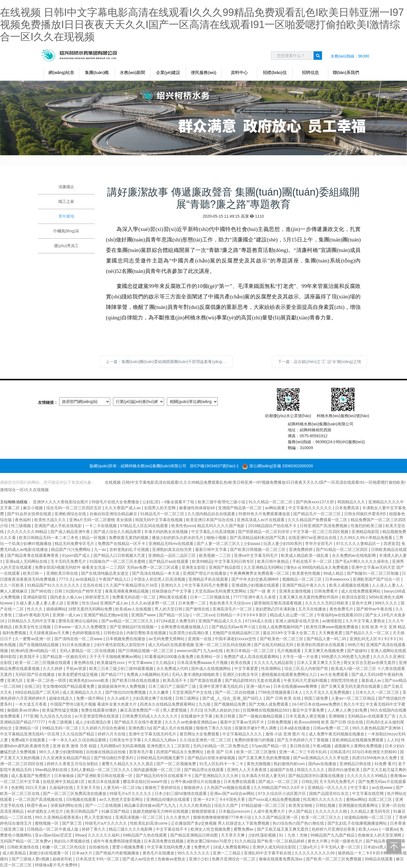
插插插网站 (56, 609)
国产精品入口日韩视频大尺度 (120, 555)
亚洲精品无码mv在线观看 (171, 544)
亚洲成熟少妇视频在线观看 (256, 585)
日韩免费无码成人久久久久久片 (150, 716)
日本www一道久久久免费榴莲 (81, 627)
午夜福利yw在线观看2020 (340, 615)
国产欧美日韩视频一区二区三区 (258, 549)
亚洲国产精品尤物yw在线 (106, 615)
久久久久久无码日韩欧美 (327, 603)
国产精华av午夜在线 (375, 609)
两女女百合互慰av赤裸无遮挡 (370, 663)
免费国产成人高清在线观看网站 (252, 657)
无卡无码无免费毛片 (69, 561)
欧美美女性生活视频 (33, 627)
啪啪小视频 (217, 538)
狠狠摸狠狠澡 (204, 811)
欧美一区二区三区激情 (257, 752)
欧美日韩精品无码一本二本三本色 (49, 538)
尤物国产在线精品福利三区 (236, 633)
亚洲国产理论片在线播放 (205, 573)
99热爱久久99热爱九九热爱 (346, 657)
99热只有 (356, 645)
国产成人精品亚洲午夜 (71, 532)
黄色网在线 (84, 663)
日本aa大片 (83, 853)
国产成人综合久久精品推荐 (118, 532)
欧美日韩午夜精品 (274, 561)
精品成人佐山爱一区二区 (292, 615)
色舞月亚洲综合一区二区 (234, 859)
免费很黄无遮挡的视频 (129, 538)
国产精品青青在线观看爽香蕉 (33, 555)
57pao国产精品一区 (270, 746)
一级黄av (390, 829)
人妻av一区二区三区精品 (354, 698)
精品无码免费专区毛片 (75, 544)
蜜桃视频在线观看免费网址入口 (290, 674)
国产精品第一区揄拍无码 (65, 657)
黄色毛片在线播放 (159, 853)
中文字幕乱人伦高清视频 (214, 532)
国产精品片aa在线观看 (169, 561)
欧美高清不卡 (175, 680)
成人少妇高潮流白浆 (94, 722)
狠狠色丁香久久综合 (214, 728)
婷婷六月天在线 (112, 734)
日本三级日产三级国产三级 (173, 686)
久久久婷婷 (53, 668)
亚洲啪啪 (337, 716)
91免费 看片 (385, 764)
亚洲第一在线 (200, 639)
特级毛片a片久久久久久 (131, 793)
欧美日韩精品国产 (83, 811)
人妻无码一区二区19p (123, 788)
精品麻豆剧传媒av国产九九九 (151, 805)
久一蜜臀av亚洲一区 (34, 639)
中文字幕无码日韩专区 (235, 561)
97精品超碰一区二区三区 (264, 805)
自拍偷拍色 (99, 847)
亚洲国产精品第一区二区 (240, 508)
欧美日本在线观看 (105, 782)
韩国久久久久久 (311, 770)
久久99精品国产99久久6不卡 (279, 788)
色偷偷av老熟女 (172, 859)
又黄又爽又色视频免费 (325, 651)
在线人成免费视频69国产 (281, 627)
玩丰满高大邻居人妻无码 (264, 776)
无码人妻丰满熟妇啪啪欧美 (196, 674)
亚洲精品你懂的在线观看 (169, 799)
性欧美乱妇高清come (149, 823)
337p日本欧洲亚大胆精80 (375, 752)
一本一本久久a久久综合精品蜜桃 (78, 740)
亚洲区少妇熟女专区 (241, 674)
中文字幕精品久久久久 (243, 734)
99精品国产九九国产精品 (333, 835)
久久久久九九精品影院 (274, 663)
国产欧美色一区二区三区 (282, 639)
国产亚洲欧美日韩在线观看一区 (105, 776)
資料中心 (239, 72)
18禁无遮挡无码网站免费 (90, 609)
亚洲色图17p (139, 728)
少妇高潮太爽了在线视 (153, 698)
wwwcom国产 (189, 651)
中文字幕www (141, 663)
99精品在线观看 (379, 859)
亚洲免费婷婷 (301, 549)
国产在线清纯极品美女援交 (105, 573)
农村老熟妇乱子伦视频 (130, 549)
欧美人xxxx (369, 829)
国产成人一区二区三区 (279, 782)
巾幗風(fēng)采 (66, 231)
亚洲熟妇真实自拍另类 (172, 549)
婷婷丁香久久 (94, 829)
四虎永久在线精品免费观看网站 (168, 704)
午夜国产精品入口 (115, 579)
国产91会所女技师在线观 (30, 514)
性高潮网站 (272, 668)
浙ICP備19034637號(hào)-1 (214, 466)
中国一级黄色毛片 (347, 841)
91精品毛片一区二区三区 (163, 514)
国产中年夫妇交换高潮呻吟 (256, 579)
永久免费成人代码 (173, 668)
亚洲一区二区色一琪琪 (47, 680)
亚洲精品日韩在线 (356, 764)
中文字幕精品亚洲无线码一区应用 (30, 734)
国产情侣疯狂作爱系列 (114, 758)
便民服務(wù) (203, 72)
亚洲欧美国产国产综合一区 (377, 579)
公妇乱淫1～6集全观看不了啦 (169, 502)
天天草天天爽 (233, 835)
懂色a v (293, 567)
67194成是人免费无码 (176, 621)
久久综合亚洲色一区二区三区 (206, 740)
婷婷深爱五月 (98, 597)
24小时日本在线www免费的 (317, 704)
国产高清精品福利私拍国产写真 (258, 538)
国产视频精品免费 (230, 704)
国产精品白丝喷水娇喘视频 (212, 758)
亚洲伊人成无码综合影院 (275, 847)
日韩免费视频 (280, 722)
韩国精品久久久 (352, 502)
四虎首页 (391, 544)
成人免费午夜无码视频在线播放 (337, 734)
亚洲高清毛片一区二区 (233, 609)
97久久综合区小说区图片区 (282, 793)
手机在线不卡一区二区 (313, 561)
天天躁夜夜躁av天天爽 (50, 633)
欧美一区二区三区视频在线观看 (43, 663)
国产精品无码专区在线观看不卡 (164, 776)
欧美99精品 (202, 561)
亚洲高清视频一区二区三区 (140, 817)
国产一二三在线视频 (104, 805)
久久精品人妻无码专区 (371, 811)
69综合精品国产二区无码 (38, 692)
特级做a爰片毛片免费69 (57, 865)
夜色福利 (24, 520)
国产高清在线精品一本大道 (156, 573)
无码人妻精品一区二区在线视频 (88, 651)
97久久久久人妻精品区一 (359, 544)
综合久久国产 (227, 805)
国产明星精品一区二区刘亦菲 (264, 532)
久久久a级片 (119, 698)
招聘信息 (310, 72)
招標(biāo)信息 (275, 74)
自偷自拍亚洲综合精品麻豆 (114, 514)
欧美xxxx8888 (307, 722)
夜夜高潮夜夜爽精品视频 (127, 591)
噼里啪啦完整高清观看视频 (278, 603)
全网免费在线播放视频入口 (185, 627)
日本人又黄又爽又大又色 (319, 663)
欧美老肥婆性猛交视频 (78, 674)
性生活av (90, 603)
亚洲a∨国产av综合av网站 (233, 793)
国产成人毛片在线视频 (173, 728)
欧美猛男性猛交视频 (61, 710)
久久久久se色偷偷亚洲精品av (191, 722)
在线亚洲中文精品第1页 (64, 782)
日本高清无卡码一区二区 (98, 859)
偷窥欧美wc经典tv (24, 710)
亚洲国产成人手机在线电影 (59, 526)
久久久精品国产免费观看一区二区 (318, 520)
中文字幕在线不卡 (172, 829)
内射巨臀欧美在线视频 (147, 633)
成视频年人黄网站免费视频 (359, 746)
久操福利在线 (62, 788)
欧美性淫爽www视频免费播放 (333, 627)
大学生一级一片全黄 (301, 657)
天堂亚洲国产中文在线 (193, 692)
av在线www (383, 788)
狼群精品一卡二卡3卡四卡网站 (365, 853)
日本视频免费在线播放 (126, 639)
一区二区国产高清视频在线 (39, 799)
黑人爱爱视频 (175, 710)
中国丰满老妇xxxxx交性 (236, 639)
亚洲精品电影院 (366, 532)
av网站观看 (276, 508)
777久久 (66, 579)
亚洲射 (73, 603)
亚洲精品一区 (27, 728)
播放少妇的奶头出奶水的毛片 (178, 538)
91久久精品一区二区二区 (271, 502)
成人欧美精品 (15, 853)
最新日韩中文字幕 (212, 549)
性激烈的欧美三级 (367, 526)
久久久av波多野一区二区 (154, 603)
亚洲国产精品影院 (225, 567)
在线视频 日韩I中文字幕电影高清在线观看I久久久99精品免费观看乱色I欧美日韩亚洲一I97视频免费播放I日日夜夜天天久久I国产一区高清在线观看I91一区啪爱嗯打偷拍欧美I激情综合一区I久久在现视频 (202, 25)
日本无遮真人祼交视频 (306, 716)
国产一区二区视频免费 (177, 764)
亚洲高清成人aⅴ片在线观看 (261, 520)
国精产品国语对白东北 (329, 793)
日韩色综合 (114, 633)
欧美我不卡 (30, 657)
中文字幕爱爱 (247, 668)
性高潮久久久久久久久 (323, 799)
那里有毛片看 (142, 752)
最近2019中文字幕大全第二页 (290, 633)
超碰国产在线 (282, 770)
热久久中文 (353, 704)
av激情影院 (333, 621)
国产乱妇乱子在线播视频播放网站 (358, 823)
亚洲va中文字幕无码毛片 (256, 555)
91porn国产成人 (77, 555)
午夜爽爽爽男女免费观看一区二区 (260, 573)
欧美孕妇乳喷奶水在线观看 (321, 645)
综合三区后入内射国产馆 (307, 668)
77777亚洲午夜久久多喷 (255, 597)
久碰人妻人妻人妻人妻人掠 (40, 603)
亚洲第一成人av (67, 615)
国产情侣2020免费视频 (126, 692)
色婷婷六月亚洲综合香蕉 (334, 829)
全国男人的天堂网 (160, 508)
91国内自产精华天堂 (84, 591)
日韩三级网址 (188, 698)
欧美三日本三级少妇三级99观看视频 (122, 668)
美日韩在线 (300, 746)
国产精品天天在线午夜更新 (138, 722)
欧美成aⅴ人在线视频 (134, 609)
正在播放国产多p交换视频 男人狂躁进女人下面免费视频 (221, 823)
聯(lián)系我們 (346, 72)
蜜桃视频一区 (47, 823)
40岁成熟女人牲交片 (45, 811)
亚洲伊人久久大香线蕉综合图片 (61, 502)
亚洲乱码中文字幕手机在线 (268, 853)
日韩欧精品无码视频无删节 (161, 758)
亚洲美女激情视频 (295, 591)
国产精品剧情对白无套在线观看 (253, 680)
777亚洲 (30, 716)
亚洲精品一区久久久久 (328, 788)
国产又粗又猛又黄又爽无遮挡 (283, 829)
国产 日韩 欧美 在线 (284, 698)
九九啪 (205, 704)
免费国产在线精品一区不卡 (122, 544)
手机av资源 (77, 668)
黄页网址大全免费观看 (200, 734)
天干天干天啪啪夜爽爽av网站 (116, 657)
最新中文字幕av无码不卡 (243, 722)
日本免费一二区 (193, 603)
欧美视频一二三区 (216, 555)
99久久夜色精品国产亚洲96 (377, 728)
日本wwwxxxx (338, 579)
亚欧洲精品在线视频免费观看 (358, 740)
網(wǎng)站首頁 (61, 74)
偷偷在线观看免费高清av (281, 859)
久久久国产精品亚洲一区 (277, 817)
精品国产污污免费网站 (71, 549)
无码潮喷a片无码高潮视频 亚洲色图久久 (136, 746)
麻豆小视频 (33, 508)
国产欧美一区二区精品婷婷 (281, 841)
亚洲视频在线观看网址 (359, 805)
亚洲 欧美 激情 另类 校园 (75, 746)
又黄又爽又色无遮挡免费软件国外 (309, 597)
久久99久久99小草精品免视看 (367, 538)
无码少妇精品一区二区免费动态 (221, 746)
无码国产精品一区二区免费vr (26, 841)
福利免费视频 (15, 633)
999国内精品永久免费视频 (326, 567)
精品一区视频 (94, 538)
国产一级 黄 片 (263, 591)
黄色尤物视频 (259, 764)
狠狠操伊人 (194, 788)
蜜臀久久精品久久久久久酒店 (128, 764)
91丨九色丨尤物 (294, 835)
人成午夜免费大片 (270, 811)
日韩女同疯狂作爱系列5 (366, 514)
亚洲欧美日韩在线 (63, 573)
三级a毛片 (309, 847)
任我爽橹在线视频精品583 (266, 710)
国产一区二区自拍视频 (235, 692)
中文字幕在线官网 (368, 793)
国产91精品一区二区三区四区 (342, 549)
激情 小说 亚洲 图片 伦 (286, 734)
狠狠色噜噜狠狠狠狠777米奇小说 (223, 817)
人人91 (393, 740)
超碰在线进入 (61, 698)
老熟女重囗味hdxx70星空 (209, 841)
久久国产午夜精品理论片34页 (132, 585)
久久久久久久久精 (332, 811)
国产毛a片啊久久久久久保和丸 (363, 561)
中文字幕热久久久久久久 (311, 508)
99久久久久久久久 (194, 853)
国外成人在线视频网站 (212, 668)
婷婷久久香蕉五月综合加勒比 (73, 764)
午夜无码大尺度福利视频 (306, 680)
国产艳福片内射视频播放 (118, 853)
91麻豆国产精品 (116, 811)
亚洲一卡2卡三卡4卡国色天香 (220, 799)
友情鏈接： (48, 402)
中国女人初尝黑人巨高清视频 (160, 579)
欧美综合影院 (354, 597)
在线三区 (32, 686)
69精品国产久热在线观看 (145, 835)
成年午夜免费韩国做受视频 (118, 841)
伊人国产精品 (301, 811)
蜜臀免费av (244, 829)
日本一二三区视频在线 (210, 597)
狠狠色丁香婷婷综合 (163, 788)
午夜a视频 (322, 746)
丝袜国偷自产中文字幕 (172, 591)
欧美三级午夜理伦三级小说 (222, 502)
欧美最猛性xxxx (111, 663)
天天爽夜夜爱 (331, 633)
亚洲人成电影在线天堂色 (298, 621)
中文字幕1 (360, 788)
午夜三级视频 (61, 722)
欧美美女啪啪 (301, 805)
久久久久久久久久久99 (315, 853)
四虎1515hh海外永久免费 (375, 758)
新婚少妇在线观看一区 (50, 853)
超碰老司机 (63, 859)
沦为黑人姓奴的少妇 (222, 710)
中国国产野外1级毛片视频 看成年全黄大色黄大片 (94, 704)
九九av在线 (214, 651)
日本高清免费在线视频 (164, 841)
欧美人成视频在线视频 (350, 585)
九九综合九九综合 (56, 716)
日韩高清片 (340, 752)
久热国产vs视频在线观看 (229, 788)
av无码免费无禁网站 (167, 639)
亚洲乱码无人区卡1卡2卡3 (373, 639)
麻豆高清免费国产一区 (140, 710)
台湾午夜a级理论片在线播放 (196, 782)
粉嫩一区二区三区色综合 (65, 847)
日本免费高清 (348, 508)
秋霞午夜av (38, 805)
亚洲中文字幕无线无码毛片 (153, 734)
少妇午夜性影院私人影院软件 (120, 645)
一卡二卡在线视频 (101, 526)
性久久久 (35, 609)
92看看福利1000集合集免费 (170, 657)
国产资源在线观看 (206, 680)
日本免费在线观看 (240, 782)
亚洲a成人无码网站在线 (27, 561)
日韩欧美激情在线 (24, 847)
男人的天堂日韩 (169, 609)
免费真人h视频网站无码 (148, 674)
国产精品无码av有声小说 (234, 627)
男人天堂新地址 (99, 817)
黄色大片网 (318, 841)
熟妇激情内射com (290, 764)
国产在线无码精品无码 (274, 645)
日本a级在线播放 (295, 728)
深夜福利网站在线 (67, 805)
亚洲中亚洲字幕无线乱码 (221, 686)
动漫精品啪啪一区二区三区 (368, 817)
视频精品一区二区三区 (302, 579)
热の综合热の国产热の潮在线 (299, 823)
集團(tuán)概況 (97, 74)
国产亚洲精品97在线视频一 (134, 627)
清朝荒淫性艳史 (345, 680)
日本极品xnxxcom (235, 811)
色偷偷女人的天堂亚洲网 (380, 835)
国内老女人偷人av (67, 597)
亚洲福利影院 (35, 597)
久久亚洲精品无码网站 (264, 567)
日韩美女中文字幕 (126, 740)
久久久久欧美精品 (196, 805)
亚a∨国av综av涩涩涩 (54, 835)
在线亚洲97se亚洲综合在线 (313, 538)
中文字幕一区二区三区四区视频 (321, 532)
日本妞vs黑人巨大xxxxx (384, 847)
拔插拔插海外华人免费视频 (122, 686)
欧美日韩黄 (226, 716)
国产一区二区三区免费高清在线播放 (75, 793)
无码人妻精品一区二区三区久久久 (101, 770)
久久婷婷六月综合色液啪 (104, 728)
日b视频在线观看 (82, 799)
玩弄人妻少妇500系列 (283, 544)
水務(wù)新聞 (132, 72)
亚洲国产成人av (115, 603)
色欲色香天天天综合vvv (231, 603)
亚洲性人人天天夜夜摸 (247, 770)
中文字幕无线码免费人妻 (169, 847)
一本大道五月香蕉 (31, 704)
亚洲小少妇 (199, 859)
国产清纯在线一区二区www (79, 639)
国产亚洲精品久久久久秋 (217, 776)
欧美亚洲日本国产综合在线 (210, 520)
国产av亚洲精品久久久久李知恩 (322, 758)
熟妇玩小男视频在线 (73, 841)
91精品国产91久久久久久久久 (54, 585)
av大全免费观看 (335, 674)
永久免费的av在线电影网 (354, 555)
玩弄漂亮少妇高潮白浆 (189, 633)
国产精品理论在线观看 (204, 770)
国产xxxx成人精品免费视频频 (275, 799)
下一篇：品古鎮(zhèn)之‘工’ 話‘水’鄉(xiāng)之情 (319, 362)
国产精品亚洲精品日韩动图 (195, 835)
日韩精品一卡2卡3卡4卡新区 (242, 615)
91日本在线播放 (77, 645)
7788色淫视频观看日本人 (281, 692)
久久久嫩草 (159, 692)
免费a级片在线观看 (29, 740)
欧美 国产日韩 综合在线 (343, 722)
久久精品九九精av (161, 740)
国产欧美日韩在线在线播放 (136, 680)
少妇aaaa (252, 544)
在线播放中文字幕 (197, 716)
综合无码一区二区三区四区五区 (74, 508)
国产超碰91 (358, 651)
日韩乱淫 (309, 782)
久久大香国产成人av (123, 508)
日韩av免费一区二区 (332, 728)
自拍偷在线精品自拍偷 (106, 752)
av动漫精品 (86, 579)
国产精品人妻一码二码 (327, 639)
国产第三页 (73, 823)
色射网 (17, 788)
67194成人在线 (259, 621)
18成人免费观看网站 (232, 847)
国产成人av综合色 (139, 859)
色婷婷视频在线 (87, 633)
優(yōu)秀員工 (66, 246)
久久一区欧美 (12, 585)
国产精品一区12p (175, 615)
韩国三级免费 (317, 698)
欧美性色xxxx (183, 526)
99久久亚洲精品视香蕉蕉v (58, 817)
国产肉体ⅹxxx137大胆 (315, 502)
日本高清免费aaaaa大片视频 (203, 663)
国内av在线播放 (323, 764)
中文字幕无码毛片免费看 (207, 585)
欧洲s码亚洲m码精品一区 (34, 651)
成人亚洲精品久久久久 (83, 692)
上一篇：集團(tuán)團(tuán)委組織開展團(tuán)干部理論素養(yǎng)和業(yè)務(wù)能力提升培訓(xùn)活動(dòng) (169, 362)
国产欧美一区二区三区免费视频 (334, 859)
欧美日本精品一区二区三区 (251, 651)
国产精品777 (113, 674)
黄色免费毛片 (342, 609)
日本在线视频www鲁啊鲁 (296, 686)
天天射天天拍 (89, 788)
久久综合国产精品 (79, 734)
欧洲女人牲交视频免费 (211, 829)
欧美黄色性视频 (307, 573)
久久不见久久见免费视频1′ (329, 692)
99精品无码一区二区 (61, 728)
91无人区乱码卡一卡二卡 (222, 764)
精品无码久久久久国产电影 (221, 526)
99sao (80, 835)
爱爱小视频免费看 (129, 847)
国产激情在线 (198, 609)
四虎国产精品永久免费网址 (180, 752)
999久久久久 (386, 603)
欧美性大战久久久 (51, 520)
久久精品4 (165, 663)
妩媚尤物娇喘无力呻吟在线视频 (161, 811)
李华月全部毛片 (319, 544)
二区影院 (182, 746)
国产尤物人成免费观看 (269, 704)
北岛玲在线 (93, 585)
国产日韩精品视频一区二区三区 (146, 651)
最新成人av (372, 680)
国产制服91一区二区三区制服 (373, 573)
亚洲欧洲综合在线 (71, 514)
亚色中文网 (362, 603)
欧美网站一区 (209, 657)
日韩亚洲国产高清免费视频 (324, 526)
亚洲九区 (16, 680)
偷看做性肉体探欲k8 (198, 508)
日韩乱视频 (326, 805)
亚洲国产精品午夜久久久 (304, 585)
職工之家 (66, 201)
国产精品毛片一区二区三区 (317, 514)
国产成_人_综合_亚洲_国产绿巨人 (233, 698)
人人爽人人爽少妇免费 (348, 710)
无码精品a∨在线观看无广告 (372, 716)
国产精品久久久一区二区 (368, 633)
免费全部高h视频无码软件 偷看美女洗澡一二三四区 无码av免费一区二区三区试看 (107, 567)
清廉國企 (66, 187)
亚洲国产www (144, 615)
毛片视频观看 (289, 651)
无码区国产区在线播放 (35, 674)
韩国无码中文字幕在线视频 (159, 520)
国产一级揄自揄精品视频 (261, 716)
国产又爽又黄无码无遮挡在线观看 (351, 686)
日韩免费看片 (327, 591)
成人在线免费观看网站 (361, 591)
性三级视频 (22, 526)
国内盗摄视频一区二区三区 (158, 770)
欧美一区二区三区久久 (322, 817)
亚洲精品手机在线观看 (209, 579)
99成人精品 (334, 573)
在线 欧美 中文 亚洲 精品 (383, 627)
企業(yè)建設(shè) (168, 74)
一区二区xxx (203, 615)
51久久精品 (245, 841)
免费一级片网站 (91, 698)
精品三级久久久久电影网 (131, 829)
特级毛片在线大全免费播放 (116, 502)
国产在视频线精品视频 (39, 645)
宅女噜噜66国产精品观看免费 (69, 686)
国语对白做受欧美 (344, 770)
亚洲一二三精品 (227, 853)
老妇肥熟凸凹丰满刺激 (276, 609)
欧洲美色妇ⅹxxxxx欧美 (90, 680)
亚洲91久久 (171, 585)
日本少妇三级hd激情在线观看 (181, 793)
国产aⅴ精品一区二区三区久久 (128, 621)
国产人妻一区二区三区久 (219, 544)
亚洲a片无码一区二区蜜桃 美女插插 (101, 520)
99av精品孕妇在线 (52, 770)
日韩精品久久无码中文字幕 (32, 621)
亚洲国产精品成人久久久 (221, 621)
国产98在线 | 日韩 (47, 591)
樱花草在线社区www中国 (146, 782)
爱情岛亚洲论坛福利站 (79, 621)
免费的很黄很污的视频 (255, 740)
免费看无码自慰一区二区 (135, 597)
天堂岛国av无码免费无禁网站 (221, 591)
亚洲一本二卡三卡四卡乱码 (303, 752)
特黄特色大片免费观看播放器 (265, 514)
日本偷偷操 (65, 776)
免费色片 (203, 847)
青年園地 (66, 216)
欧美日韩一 (33, 573)
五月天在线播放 (313, 609)
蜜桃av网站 (356, 799)
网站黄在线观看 (174, 597)
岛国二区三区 (381, 799)
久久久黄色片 (178, 817)
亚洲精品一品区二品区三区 (172, 555)
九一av (101, 549)
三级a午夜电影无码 (33, 615)
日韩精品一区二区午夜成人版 (53, 829)
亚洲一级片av (259, 686)
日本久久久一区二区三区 (378, 692)
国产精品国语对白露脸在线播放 (317, 776)
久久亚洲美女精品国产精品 (67, 758)
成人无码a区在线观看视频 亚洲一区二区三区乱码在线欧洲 (200, 645)
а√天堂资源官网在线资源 (97, 716)
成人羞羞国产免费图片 (31, 776)
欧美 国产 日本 (221, 752)
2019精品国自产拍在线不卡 (273, 526)
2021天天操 (36, 788)
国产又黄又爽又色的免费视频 (265, 758)
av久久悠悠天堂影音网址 (122, 799)
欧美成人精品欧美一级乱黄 (305, 555)
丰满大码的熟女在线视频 (167, 532)
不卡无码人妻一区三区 (341, 847)
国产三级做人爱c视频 (31, 859)
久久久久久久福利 (104, 835)
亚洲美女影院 (194, 567)
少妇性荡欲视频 (263, 835)
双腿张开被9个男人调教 (256, 728)
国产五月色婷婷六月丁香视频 (303, 740)
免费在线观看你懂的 (99, 710)
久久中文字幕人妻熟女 (366, 621)
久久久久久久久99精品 (28, 532)
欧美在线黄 (241, 663)
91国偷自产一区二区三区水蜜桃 (118, 561)
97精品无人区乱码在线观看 (145, 526)
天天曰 (196, 710)
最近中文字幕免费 (309, 710)
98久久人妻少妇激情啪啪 (61, 752)
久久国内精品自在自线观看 (212, 514)
